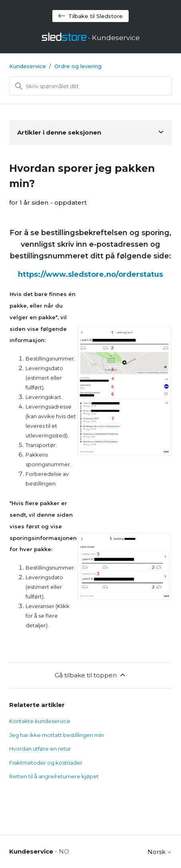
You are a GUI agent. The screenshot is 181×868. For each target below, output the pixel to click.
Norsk (160, 852)
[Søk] (91, 86)
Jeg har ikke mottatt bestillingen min (57, 735)
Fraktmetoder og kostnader (46, 763)
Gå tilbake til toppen (91, 675)
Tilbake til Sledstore (90, 16)
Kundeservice (28, 66)
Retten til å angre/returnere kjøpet (54, 776)
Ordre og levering (78, 66)
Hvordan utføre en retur (40, 749)
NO (64, 851)
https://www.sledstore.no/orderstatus (90, 274)
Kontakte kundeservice (40, 721)
